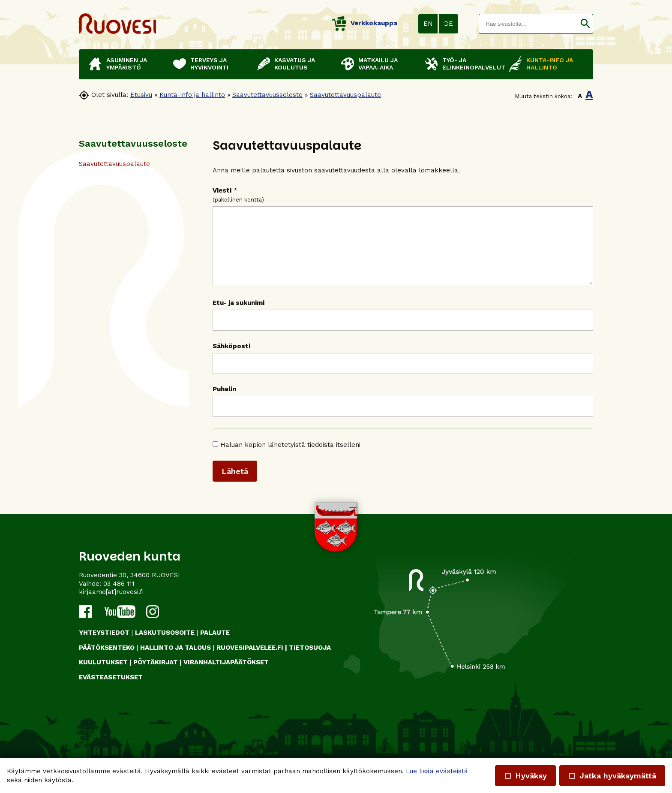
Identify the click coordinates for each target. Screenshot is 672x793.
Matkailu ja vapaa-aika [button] (378, 64)
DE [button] (448, 24)
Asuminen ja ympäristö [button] (127, 64)
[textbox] (528, 24)
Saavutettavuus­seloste (267, 95)
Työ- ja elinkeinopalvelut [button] (471, 64)
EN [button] (428, 24)
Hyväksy (525, 776)
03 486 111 (119, 597)
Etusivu (141, 95)
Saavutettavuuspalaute (345, 95)
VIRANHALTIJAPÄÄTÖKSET (226, 675)
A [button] (580, 96)
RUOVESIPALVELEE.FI (250, 660)
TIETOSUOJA (310, 660)
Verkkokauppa (364, 23)
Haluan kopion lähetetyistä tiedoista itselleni (290, 458)
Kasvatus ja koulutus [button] (295, 64)
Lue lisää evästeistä (437, 771)
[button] (585, 24)
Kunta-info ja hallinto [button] (550, 64)
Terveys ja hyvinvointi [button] (209, 64)
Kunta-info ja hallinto (192, 95)
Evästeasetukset (111, 690)
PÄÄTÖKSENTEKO (107, 660)
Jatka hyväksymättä (612, 776)
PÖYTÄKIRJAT (156, 675)
